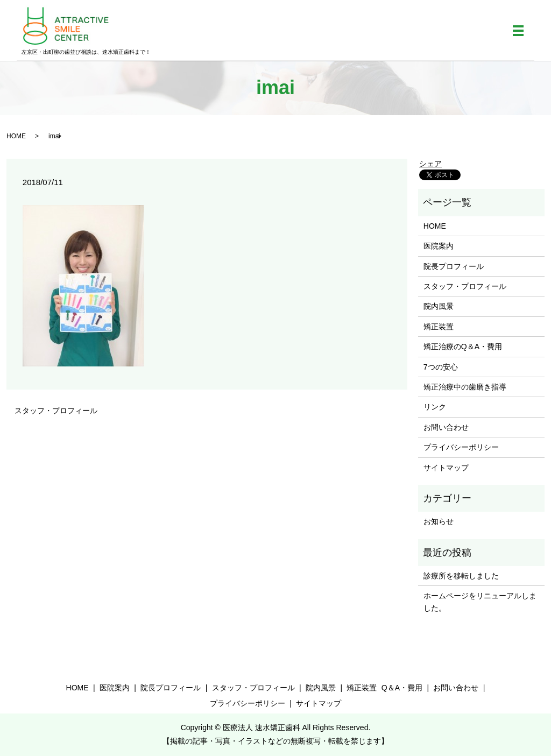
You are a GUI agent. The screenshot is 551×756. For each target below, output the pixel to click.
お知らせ (439, 521)
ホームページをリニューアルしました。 (480, 602)
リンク (435, 407)
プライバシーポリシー (461, 447)
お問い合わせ (446, 427)
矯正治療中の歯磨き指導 (465, 387)
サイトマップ (446, 468)
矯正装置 (439, 327)
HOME (16, 136)
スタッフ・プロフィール (56, 411)
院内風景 (439, 306)
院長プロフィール (454, 266)
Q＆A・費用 (402, 688)
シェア (430, 164)
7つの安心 (441, 367)
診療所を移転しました (461, 576)
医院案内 (439, 246)
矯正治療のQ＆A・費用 (463, 347)
